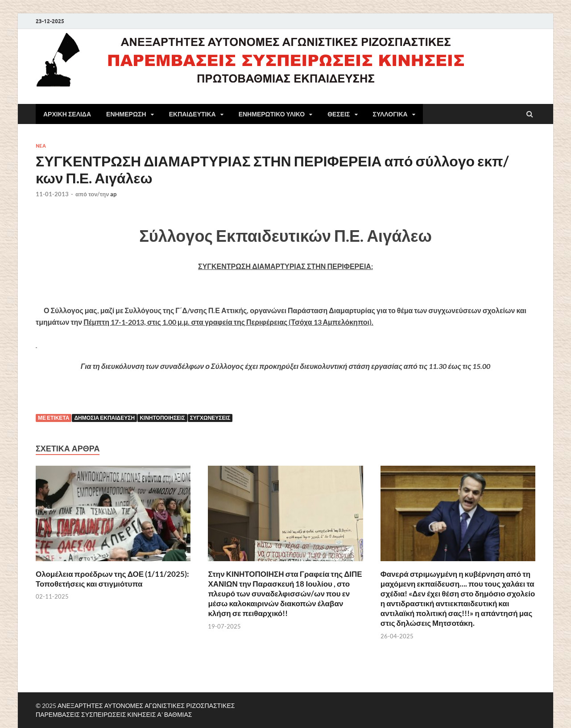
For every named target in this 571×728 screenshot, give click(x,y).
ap (113, 194)
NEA (41, 146)
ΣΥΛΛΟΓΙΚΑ (390, 114)
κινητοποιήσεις (162, 418)
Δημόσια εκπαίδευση (104, 418)
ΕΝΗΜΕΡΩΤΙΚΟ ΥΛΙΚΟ (272, 114)
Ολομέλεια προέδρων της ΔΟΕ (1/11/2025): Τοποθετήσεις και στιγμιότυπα (112, 579)
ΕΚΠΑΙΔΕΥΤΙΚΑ (192, 114)
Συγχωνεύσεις (210, 418)
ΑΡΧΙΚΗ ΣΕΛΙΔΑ (67, 114)
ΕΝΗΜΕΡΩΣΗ (126, 114)
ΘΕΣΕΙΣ (339, 114)
